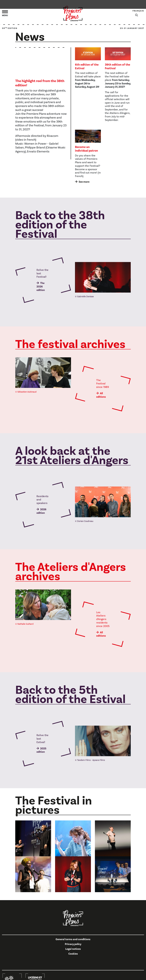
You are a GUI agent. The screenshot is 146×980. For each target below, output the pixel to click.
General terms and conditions (73, 939)
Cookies (73, 954)
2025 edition (41, 750)
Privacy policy (73, 944)
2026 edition (41, 511)
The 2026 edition (41, 287)
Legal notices (73, 949)
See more (84, 182)
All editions (101, 395)
